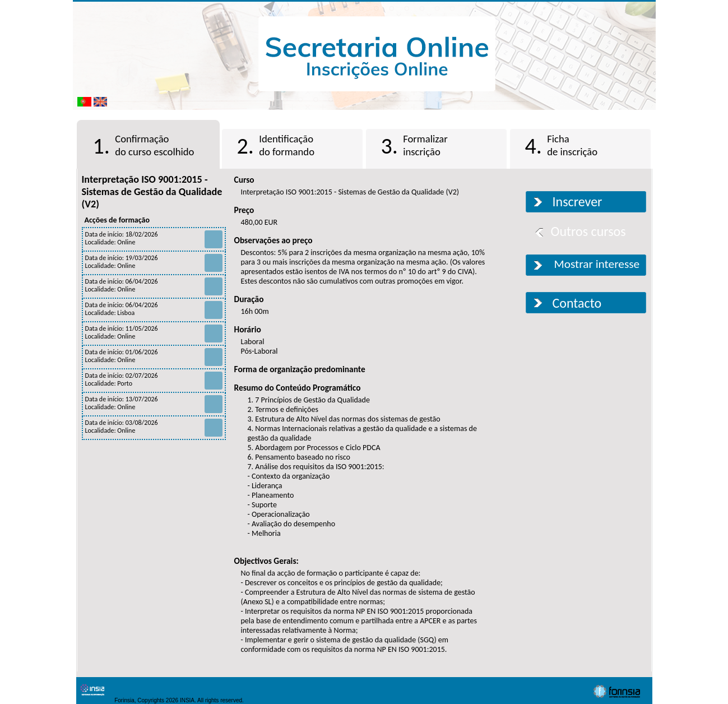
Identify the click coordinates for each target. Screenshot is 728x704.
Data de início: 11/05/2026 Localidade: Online (154, 332)
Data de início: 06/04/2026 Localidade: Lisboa (154, 309)
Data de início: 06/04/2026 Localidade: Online (154, 285)
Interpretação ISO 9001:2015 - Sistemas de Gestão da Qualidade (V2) (152, 192)
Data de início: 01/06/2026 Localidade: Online (154, 356)
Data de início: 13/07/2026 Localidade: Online (154, 403)
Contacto (577, 303)
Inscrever (578, 202)
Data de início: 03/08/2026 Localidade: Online (154, 427)
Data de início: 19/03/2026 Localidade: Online (154, 262)
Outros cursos (588, 231)
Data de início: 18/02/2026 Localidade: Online (154, 238)
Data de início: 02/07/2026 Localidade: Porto (154, 379)
